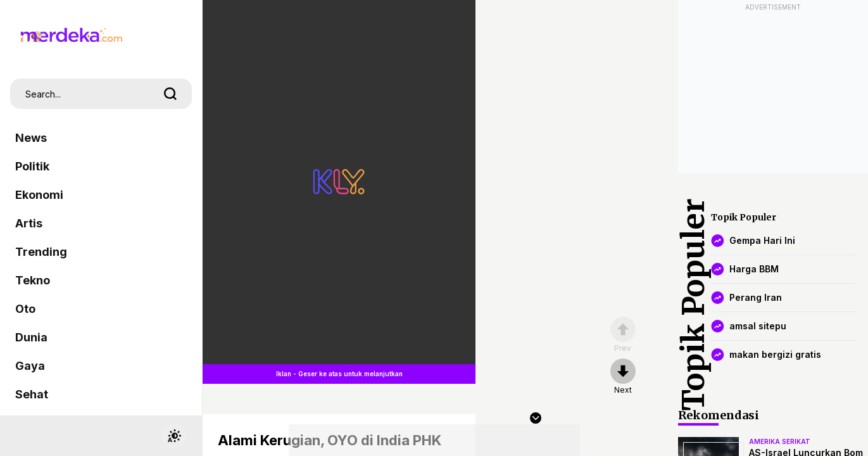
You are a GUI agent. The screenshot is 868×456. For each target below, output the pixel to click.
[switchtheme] (174, 436)
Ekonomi (39, 195)
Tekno (33, 280)
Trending (41, 252)
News (31, 138)
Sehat (32, 394)
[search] (170, 94)
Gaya (30, 366)
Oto (25, 309)
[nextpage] (623, 377)
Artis (29, 223)
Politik (32, 166)
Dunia (31, 337)
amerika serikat (780, 441)
